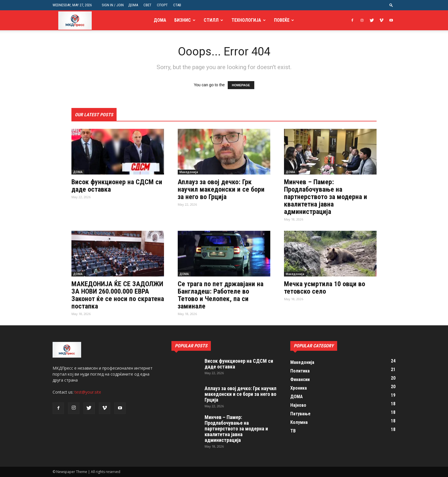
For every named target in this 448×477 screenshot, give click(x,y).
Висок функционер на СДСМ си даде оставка (117, 186)
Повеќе (282, 20)
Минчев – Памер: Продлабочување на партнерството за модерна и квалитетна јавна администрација (326, 197)
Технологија (246, 20)
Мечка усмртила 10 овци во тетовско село (325, 288)
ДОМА (133, 5)
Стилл (211, 20)
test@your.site (88, 392)
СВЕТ (147, 5)
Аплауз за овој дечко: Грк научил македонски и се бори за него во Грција (221, 189)
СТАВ (177, 5)
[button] (391, 5)
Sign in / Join (113, 5)
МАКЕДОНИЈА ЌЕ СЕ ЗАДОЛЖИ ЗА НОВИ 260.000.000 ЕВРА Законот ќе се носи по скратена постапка (118, 295)
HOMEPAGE (241, 85)
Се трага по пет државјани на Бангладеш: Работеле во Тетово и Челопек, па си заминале (221, 295)
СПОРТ (162, 5)
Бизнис (183, 20)
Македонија (189, 172)
